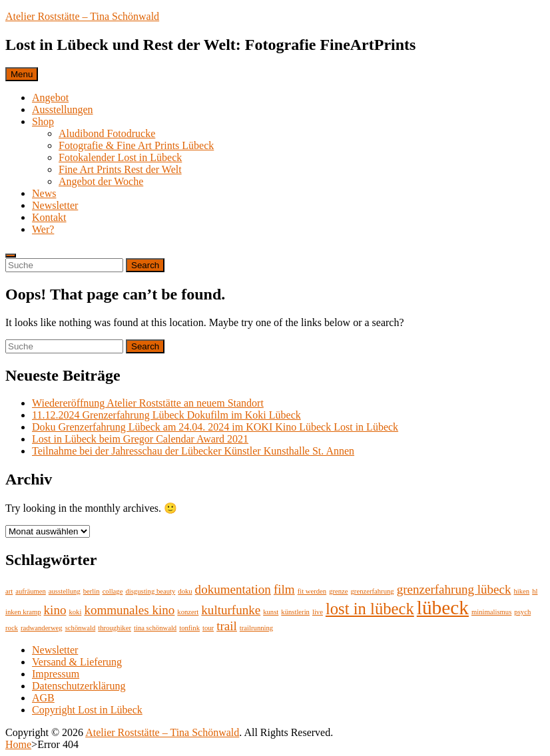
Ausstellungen (63, 109)
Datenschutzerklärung (79, 686)
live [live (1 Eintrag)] (318, 612)
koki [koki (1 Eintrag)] (75, 612)
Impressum (56, 674)
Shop (43, 121)
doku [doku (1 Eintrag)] (185, 591)
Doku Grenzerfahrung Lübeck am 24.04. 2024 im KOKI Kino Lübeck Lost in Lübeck (215, 427)
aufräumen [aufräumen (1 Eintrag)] (31, 591)
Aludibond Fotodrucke (107, 133)
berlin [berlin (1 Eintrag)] (92, 591)
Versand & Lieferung (77, 662)
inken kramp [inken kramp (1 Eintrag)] (23, 612)
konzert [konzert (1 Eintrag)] (188, 612)
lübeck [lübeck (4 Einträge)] (443, 608)
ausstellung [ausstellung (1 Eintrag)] (65, 591)
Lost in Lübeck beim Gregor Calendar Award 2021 (140, 439)
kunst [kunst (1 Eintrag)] (271, 612)
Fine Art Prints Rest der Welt (120, 169)
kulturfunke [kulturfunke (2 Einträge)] (231, 610)
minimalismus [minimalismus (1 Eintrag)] (491, 612)
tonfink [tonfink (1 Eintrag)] (189, 628)
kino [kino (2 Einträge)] (55, 610)
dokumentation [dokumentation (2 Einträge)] (233, 589)
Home (18, 744)
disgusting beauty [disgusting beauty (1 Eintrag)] (150, 591)
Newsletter (55, 205)
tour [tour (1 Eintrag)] (208, 628)
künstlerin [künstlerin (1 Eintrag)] (295, 612)
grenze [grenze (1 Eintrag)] (338, 591)
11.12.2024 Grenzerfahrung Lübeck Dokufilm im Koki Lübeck (166, 415)
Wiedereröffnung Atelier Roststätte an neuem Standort (148, 403)
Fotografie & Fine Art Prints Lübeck (136, 145)
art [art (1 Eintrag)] (9, 591)
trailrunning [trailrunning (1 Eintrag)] (256, 628)
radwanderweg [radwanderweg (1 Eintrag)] (42, 628)
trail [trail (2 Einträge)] (227, 626)
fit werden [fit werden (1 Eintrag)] (312, 591)
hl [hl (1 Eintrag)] (535, 591)
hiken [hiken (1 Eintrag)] (521, 591)
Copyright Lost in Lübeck (87, 710)
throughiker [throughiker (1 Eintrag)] (115, 628)
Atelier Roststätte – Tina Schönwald (82, 16)
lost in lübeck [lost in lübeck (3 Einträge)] (370, 609)
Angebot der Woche (101, 181)
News (44, 193)
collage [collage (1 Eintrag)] (113, 591)
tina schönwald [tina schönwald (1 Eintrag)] (155, 628)
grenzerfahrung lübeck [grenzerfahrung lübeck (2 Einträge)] (454, 589)
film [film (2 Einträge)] (284, 589)
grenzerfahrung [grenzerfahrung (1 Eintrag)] (373, 591)
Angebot (50, 97)
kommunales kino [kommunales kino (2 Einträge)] (129, 610)
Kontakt (49, 217)
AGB (43, 698)
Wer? (43, 229)
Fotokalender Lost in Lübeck (120, 157)
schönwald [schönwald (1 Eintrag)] (81, 628)
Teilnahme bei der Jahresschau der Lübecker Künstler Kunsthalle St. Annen (193, 451)
